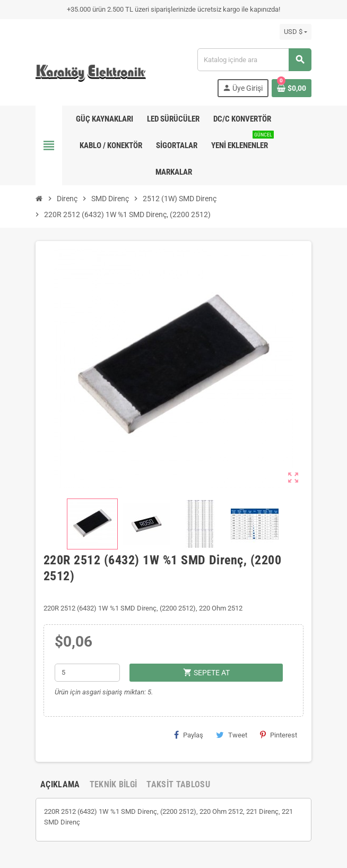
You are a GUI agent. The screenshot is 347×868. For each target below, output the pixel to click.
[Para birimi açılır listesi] (296, 32)
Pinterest (279, 735)
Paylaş (189, 735)
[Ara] (254, 60)
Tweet (232, 735)
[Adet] (88, 673)
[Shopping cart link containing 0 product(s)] (292, 88)
